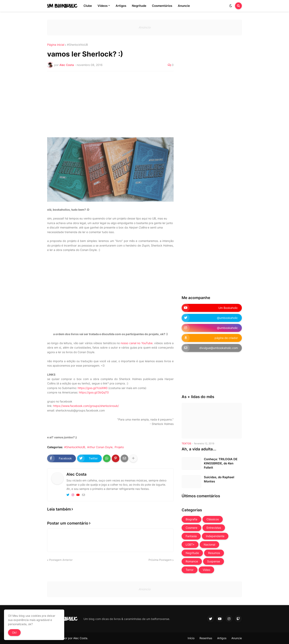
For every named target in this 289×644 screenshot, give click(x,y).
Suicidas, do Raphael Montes (219, 479)
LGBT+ (190, 544)
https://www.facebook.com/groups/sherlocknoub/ (86, 406)
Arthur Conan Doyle (100, 447)
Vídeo (206, 570)
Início (191, 638)
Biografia (191, 519)
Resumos (214, 553)
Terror (190, 570)
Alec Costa (76, 474)
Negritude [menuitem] (139, 6)
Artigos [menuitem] (121, 6)
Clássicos (213, 519)
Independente (215, 536)
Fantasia (191, 536)
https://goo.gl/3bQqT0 (94, 392)
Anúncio (144, 27)
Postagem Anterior (61, 560)
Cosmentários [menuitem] (162, 6)
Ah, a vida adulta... (199, 449)
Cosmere (191, 528)
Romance (192, 561)
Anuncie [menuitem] (184, 6)
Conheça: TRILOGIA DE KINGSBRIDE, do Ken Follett (221, 463)
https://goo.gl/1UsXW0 (93, 388)
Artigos (222, 638)
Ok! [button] (14, 632)
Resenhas (206, 638)
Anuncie (237, 638)
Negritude (192, 553)
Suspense (214, 561)
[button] (231, 6)
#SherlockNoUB (77, 45)
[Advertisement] (110, 104)
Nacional (209, 544)
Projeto (119, 447)
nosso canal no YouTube (136, 343)
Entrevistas (214, 528)
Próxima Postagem (160, 560)
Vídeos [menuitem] (103, 6)
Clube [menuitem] (88, 6)
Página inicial (56, 45)
